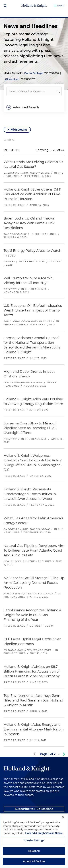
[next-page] (63, 754)
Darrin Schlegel (34, 73)
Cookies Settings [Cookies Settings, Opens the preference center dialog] (34, 857)
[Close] (63, 834)
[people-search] (34, 91)
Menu (61, 6)
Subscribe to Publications (34, 809)
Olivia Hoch (12, 79)
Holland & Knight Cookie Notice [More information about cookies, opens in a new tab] (44, 850)
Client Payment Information (25, 818)
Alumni (9, 827)
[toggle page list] (59, 754)
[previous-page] (35, 754)
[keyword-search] (58, 91)
